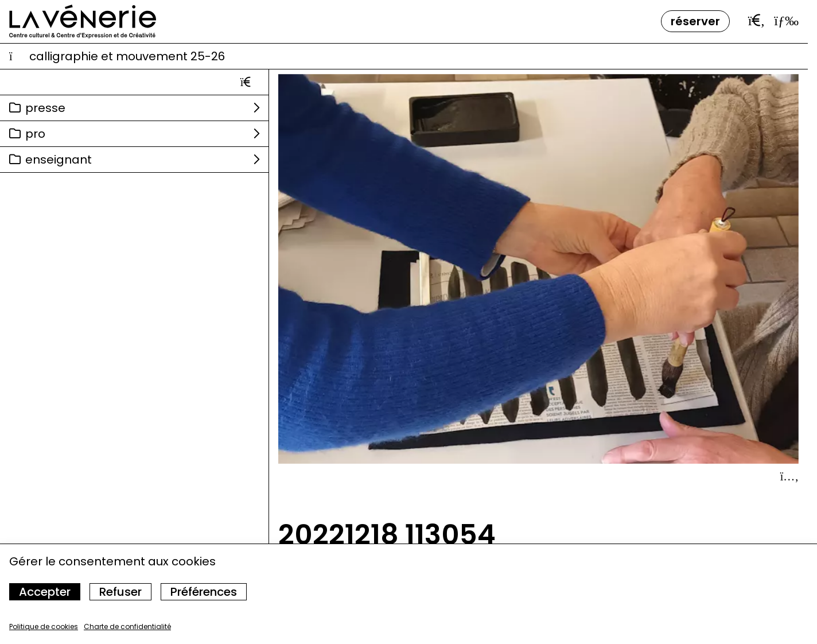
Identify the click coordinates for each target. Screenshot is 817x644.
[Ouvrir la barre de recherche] (757, 21)
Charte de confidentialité (127, 626)
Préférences (204, 592)
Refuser (120, 592)
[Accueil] (83, 22)
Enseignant (59, 160)
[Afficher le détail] (789, 476)
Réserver (695, 21)
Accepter (45, 592)
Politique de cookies (44, 626)
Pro (35, 134)
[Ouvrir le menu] (786, 21)
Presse (45, 108)
